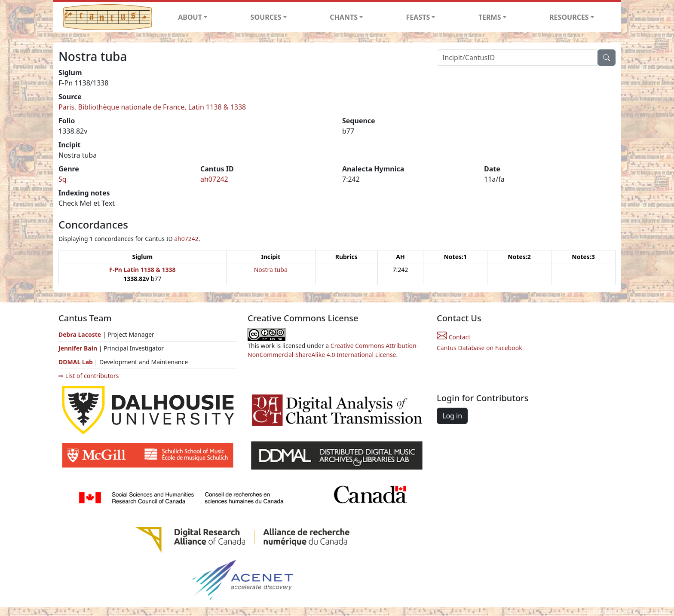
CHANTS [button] (344, 17)
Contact (453, 337)
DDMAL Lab (76, 362)
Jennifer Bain (79, 348)
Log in (452, 416)
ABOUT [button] (190, 17)
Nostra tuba (271, 270)
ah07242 (214, 179)
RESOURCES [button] (569, 17)
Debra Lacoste (80, 334)
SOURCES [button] (266, 17)
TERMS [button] (490, 17)
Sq (63, 179)
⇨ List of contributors (89, 376)
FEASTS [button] (418, 17)
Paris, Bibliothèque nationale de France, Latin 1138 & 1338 (152, 107)
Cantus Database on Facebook (479, 348)
